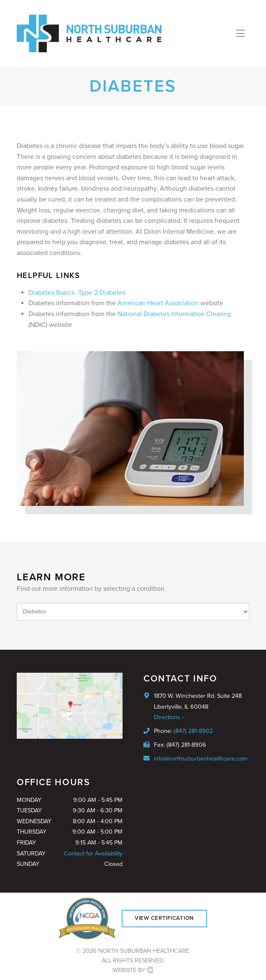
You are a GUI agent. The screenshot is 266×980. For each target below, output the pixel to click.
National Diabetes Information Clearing (174, 314)
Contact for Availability (93, 854)
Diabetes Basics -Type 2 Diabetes (77, 293)
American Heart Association (158, 303)
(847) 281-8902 (193, 731)
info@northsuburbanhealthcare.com (201, 759)
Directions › (169, 717)
